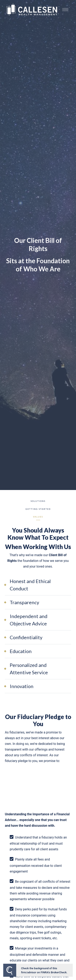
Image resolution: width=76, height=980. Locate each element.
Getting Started (38, 509)
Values (38, 517)
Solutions (38, 501)
